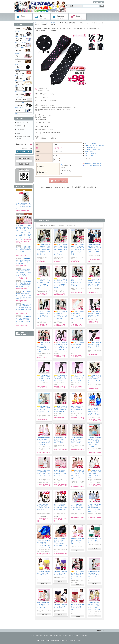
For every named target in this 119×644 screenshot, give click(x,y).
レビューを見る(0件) (90, 153)
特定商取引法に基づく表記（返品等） (95, 145)
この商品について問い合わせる (93, 149)
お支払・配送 (42, 17)
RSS (23, 333)
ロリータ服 (18, 59)
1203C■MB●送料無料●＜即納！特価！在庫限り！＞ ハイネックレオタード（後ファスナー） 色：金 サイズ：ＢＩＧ (94, 606)
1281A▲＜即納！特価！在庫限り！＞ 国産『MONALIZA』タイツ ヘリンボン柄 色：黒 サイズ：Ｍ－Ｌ (78, 346)
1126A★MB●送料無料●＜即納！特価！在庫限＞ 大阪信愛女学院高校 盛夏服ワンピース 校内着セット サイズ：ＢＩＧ (94, 508)
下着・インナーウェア (21, 86)
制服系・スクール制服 (21, 37)
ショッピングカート (78, 17)
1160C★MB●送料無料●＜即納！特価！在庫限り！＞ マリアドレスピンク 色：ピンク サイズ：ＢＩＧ (61, 474)
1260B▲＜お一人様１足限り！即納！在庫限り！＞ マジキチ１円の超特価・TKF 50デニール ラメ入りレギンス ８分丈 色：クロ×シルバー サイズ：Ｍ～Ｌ (78, 250)
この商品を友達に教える (91, 147)
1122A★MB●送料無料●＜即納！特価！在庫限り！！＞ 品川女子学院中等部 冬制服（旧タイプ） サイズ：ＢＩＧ (20, 232)
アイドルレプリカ (19, 48)
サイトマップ (20, 133)
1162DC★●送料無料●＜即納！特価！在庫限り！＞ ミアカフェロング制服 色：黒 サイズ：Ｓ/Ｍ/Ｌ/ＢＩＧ (61, 508)
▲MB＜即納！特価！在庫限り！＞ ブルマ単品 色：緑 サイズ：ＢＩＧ (94, 540)
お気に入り (87, 158)
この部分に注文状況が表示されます (70, 202)
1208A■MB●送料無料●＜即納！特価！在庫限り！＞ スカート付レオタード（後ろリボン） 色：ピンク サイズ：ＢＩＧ (44, 441)
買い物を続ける (89, 151)
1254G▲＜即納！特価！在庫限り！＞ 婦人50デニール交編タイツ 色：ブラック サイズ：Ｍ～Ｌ (78, 575)
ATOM (24, 334)
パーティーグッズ (19, 102)
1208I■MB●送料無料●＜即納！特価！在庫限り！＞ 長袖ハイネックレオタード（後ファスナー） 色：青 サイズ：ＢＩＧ (94, 411)
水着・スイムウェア (20, 81)
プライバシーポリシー (74, 636)
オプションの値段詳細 (91, 143)
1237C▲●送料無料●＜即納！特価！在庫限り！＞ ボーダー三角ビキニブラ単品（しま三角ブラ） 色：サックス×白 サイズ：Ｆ (24, 295)
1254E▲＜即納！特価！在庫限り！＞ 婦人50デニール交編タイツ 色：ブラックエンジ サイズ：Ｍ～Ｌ (94, 379)
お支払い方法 (39, 636)
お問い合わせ (60, 17)
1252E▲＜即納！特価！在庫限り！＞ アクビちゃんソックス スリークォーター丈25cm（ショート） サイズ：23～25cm (78, 315)
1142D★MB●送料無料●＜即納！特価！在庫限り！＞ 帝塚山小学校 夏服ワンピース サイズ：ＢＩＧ (78, 508)
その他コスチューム (20, 75)
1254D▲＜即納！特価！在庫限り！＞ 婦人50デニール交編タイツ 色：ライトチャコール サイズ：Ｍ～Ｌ (44, 410)
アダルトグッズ (19, 108)
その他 (17, 113)
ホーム (24, 17)
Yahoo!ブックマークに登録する (93, 164)
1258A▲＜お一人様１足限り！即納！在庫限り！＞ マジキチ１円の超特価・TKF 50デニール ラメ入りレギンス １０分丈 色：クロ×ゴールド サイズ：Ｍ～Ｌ (44, 250)
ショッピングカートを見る (24, 152)
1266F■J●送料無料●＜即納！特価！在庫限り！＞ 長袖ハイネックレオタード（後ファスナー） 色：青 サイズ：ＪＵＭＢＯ (44, 544)
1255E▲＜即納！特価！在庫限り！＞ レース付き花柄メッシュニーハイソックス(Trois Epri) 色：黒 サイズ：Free (94, 282)
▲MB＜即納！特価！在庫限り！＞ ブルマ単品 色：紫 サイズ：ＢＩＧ (61, 573)
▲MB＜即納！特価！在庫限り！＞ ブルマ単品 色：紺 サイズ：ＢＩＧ (61, 606)
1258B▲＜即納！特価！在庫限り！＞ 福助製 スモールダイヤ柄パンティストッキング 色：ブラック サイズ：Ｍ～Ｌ (61, 346)
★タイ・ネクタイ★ (53, 23)
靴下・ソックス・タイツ (21, 91)
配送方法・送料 (48, 636)
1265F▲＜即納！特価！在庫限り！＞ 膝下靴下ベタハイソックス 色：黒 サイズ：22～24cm (44, 315)
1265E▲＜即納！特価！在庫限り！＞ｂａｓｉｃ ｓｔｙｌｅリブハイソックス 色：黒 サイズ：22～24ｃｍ (61, 315)
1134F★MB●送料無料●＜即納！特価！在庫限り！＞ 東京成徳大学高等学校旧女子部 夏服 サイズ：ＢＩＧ (24, 250)
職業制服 (17, 53)
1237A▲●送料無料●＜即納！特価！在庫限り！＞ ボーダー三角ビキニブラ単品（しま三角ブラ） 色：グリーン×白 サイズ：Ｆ (24, 272)
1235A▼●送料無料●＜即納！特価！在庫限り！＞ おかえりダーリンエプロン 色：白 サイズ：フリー (44, 474)
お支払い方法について (22, 122)
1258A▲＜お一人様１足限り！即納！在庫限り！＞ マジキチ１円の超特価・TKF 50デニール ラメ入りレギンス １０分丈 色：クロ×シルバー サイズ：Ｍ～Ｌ (61, 250)
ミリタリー (18, 64)
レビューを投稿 (89, 155)
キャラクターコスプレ (21, 42)
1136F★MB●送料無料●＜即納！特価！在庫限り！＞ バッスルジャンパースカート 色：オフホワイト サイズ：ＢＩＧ (94, 474)
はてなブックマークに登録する (93, 166)
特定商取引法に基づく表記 (60, 636)
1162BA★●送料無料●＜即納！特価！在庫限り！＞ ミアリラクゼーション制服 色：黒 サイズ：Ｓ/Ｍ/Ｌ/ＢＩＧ (44, 508)
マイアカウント (99, 2)
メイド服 (17, 31)
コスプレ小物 (43, 23)
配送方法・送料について (23, 126)
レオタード (18, 70)
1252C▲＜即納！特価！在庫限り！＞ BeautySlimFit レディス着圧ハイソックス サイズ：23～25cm (77, 282)
